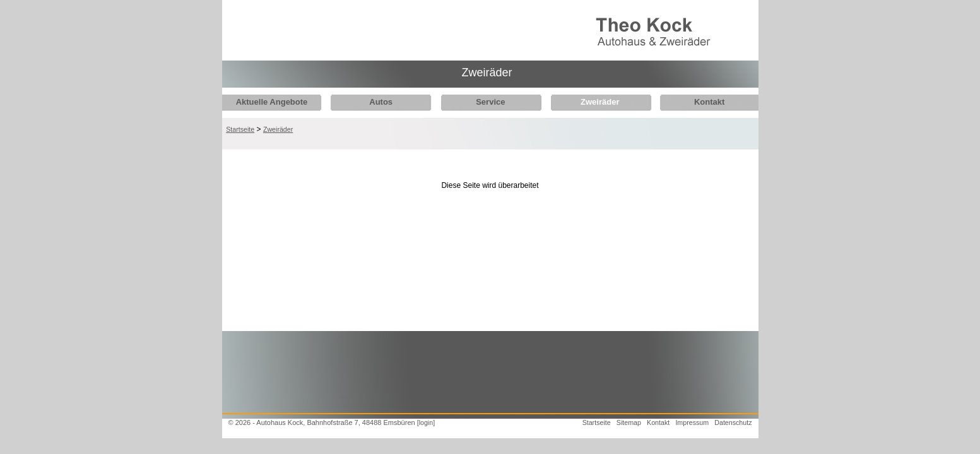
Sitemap (629, 422)
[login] (426, 422)
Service (484, 102)
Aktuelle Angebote (272, 102)
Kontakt (696, 102)
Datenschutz (733, 422)
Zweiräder (590, 102)
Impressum (692, 422)
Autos (378, 102)
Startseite (240, 129)
